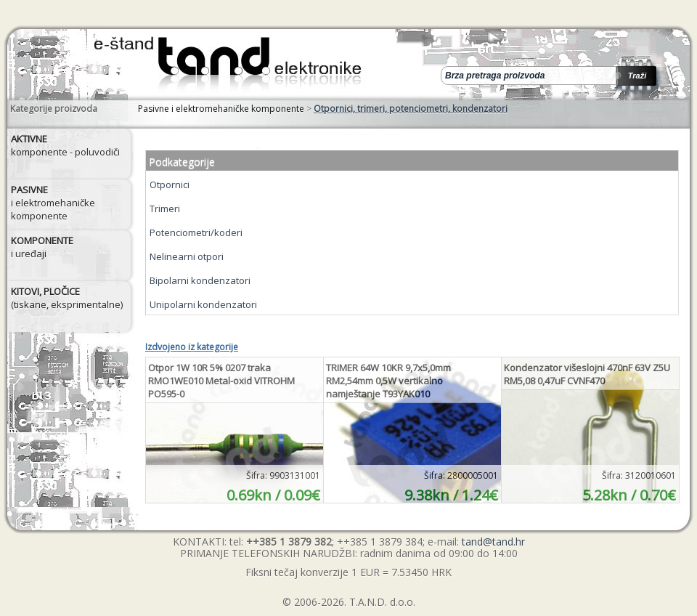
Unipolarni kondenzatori (203, 304)
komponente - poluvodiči (65, 145)
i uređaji (42, 247)
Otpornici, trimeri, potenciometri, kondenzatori (411, 109)
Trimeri (165, 208)
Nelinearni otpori (187, 256)
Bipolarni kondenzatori (200, 280)
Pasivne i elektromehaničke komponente (221, 109)
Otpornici (170, 185)
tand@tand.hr (493, 542)
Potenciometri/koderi (196, 232)
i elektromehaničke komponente (53, 203)
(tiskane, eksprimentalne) (67, 298)
